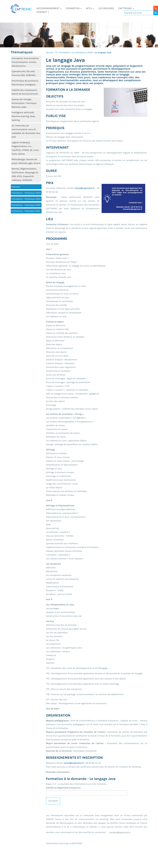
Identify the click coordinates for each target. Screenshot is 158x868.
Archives (16, 187)
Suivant (53, 801)
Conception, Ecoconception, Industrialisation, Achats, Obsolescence (25, 62)
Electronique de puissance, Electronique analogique (25, 83)
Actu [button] (90, 8)
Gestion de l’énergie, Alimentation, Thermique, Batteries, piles (24, 103)
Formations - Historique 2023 (26, 199)
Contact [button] (43, 12)
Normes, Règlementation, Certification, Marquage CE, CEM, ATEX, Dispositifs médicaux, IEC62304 (25, 174)
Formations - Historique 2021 (26, 211)
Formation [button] (74, 8)
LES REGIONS (106, 8)
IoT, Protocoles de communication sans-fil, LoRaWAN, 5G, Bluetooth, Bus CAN (26, 131)
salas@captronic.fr (85, 188)
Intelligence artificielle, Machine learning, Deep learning (23, 116)
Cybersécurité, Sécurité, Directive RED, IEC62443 (23, 73)
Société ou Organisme (63, 788)
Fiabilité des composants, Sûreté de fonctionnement (25, 92)
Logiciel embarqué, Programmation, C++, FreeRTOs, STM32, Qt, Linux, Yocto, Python (25, 148)
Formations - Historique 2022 (26, 205)
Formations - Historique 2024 (26, 193)
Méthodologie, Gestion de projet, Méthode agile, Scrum (26, 161)
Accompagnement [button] (49, 8)
